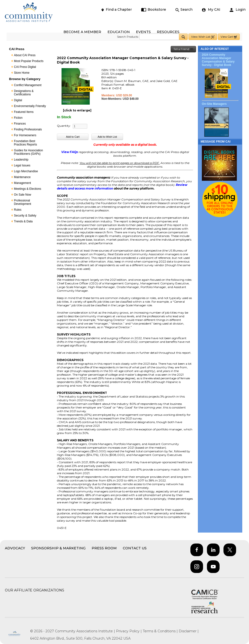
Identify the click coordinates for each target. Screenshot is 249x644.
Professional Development (22, 202)
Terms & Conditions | (161, 631)
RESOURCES (168, 32)
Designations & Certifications (24, 93)
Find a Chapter (116, 10)
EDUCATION (119, 32)
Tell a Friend (183, 49)
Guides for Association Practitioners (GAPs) (28, 152)
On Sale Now (22, 195)
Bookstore (154, 10)
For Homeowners (25, 135)
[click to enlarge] (77, 110)
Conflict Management (28, 85)
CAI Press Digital (25, 67)
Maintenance (22, 177)
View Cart (229, 37)
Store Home (22, 73)
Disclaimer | (189, 631)
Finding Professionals (28, 129)
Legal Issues (22, 165)
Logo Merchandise (26, 171)
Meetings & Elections (27, 189)
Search (184, 10)
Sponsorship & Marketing (58, 548)
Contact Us (135, 548)
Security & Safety (25, 216)
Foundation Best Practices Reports (25, 143)
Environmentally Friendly (30, 106)
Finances (20, 124)
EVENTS (143, 32)
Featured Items (24, 112)
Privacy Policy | (129, 631)
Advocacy (15, 548)
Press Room (104, 548)
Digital (18, 100)
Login (238, 10)
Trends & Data (23, 221)
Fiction (18, 118)
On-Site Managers (214, 104)
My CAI (211, 10)
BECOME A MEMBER (82, 32)
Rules (18, 210)
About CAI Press (25, 55)
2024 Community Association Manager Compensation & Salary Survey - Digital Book (218, 60)
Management (22, 183)
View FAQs (70, 152)
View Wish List (203, 37)
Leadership (21, 160)
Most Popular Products (29, 61)
